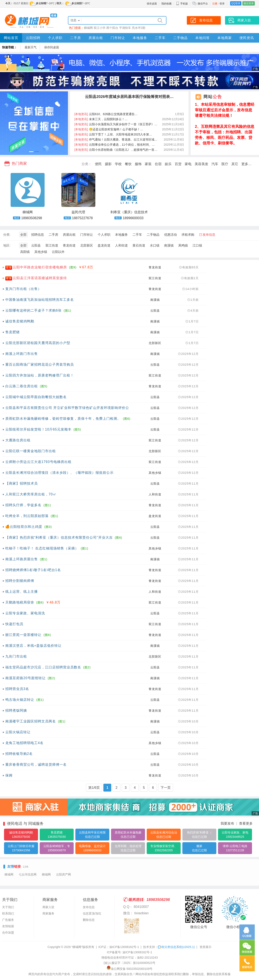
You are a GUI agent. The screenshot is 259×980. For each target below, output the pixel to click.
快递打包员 (14, 624)
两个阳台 (112, 28)
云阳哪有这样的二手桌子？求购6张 (33, 310)
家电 (188, 164)
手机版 (182, 4)
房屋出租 (96, 38)
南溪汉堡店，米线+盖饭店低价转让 (33, 646)
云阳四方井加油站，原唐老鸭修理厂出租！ (40, 375)
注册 (215, 4)
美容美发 (201, 164)
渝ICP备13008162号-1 (124, 947)
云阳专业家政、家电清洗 (25, 613)
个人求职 (55, 38)
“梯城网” (77, 947)
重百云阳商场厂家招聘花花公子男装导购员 (40, 365)
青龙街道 (69, 245)
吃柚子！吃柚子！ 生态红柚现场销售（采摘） (42, 548)
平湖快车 (125, 28)
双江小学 (100, 28)
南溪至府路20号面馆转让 (25, 678)
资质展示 (206, 947)
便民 (98, 164)
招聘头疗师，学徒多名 (23, 505)
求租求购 (188, 235)
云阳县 (36, 245)
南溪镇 (169, 245)
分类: (7, 235)
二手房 (75, 38)
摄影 (108, 164)
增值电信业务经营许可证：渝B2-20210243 (129, 958)
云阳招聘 (33, 38)
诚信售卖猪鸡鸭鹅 (20, 321)
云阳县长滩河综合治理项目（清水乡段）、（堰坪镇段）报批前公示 (59, 473)
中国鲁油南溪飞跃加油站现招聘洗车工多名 (40, 300)
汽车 (215, 164)
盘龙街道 (104, 245)
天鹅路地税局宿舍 (20, 602)
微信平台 (203, 4)
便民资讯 (247, 38)
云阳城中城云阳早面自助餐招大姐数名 (36, 397)
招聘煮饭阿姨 (16, 710)
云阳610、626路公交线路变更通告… (106, 114)
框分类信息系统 (176, 947)
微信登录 (249, 3)
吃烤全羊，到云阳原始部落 (27, 516)
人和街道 (121, 245)
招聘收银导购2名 (19, 754)
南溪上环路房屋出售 (22, 559)
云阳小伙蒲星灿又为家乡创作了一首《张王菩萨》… (116, 124)
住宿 (158, 164)
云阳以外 (58, 252)
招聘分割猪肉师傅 (20, 581)
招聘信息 (38, 235)
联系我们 (8, 913)
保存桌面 (152, 4)
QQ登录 (236, 3)
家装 (148, 164)
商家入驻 (48, 907)
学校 (118, 164)
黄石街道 (139, 245)
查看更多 (246, 823)
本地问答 (203, 38)
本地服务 (140, 38)
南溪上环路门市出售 (22, 354)
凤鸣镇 (183, 245)
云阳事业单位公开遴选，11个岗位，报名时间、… (115, 145)
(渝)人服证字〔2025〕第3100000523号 (129, 963)
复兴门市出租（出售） (23, 289)
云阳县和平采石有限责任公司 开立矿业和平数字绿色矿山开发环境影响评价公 (67, 408)
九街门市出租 (16, 656)
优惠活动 (170, 235)
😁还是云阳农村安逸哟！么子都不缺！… (109, 129)
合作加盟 (8, 933)
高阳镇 (25, 252)
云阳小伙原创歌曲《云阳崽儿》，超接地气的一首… (116, 150)
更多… (246, 164)
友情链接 (8, 926)
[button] (31, 152)
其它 (235, 164)
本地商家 (225, 38)
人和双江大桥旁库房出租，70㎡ (31, 494)
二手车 (160, 38)
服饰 (138, 164)
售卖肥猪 (13, 332)
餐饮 (128, 164)
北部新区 (87, 245)
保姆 (9, 775)
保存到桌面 (52, 47)
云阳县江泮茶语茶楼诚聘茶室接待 (40, 278)
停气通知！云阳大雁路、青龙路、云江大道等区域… (116, 139)
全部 (23, 235)
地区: (7, 245)
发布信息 (209, 235)
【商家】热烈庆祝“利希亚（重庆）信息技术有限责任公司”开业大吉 (59, 537)
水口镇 (155, 245)
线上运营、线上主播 (22, 592)
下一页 (166, 788)
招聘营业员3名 (17, 689)
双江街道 (52, 245)
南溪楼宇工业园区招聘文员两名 (31, 721)
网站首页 (11, 38)
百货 (178, 164)
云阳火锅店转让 (18, 732)
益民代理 (78, 212)
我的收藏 (166, 4)
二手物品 (180, 38)
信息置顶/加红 (92, 913)
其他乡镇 (41, 252)
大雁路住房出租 (18, 440)
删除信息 (89, 920)
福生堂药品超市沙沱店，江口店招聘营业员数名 (43, 667)
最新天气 (31, 47)
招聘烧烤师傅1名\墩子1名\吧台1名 (33, 570)
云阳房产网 (63, 874)
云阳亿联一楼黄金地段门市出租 (31, 451)
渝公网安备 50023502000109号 (130, 969)
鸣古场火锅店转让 (20, 700)
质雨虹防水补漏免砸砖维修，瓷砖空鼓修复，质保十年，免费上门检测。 (63, 419)
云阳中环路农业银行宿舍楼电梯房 (40, 267)
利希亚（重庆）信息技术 (129, 212)
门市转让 (118, 38)
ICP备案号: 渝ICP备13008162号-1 (129, 952)
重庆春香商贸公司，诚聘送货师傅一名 (36, 765)
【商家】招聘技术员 (22, 483)
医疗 (225, 164)
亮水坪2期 (139, 28)
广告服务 (8, 920)
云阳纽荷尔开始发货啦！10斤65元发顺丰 (38, 429)
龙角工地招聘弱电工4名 (24, 743)
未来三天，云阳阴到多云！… (101, 119)
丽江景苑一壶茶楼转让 (23, 635)
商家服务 (48, 913)
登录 (222, 4)
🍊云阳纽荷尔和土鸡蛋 (24, 527)
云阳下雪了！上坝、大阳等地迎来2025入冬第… (113, 134)
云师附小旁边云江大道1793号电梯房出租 (38, 462)
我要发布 (227, 823)
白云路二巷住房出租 (22, 386)
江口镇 (197, 245)
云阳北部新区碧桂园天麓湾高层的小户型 (38, 343)
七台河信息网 (28, 874)
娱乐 (168, 164)
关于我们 (8, 907)
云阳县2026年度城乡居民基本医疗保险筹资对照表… (129, 97)
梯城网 (88, 28)
